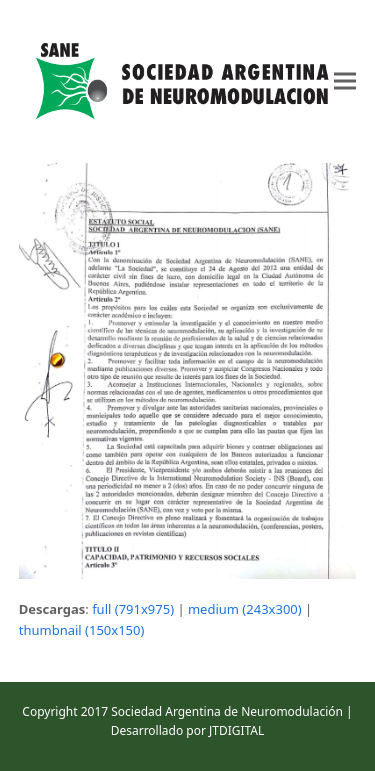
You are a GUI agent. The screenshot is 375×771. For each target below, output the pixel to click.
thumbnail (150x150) (82, 630)
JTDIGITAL (236, 730)
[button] (345, 81)
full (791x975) (133, 609)
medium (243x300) (245, 609)
